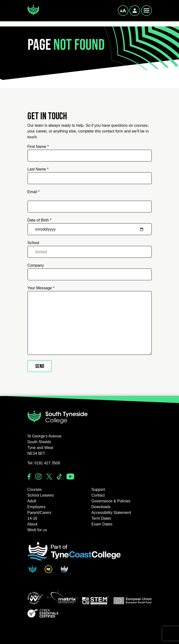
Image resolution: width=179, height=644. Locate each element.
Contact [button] (98, 495)
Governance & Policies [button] (111, 501)
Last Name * (38, 169)
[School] (90, 252)
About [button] (33, 524)
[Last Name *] (90, 178)
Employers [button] (37, 507)
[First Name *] (90, 156)
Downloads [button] (101, 507)
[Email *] (90, 207)
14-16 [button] (32, 518)
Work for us (37, 530)
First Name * (38, 147)
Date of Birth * (40, 220)
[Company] (90, 274)
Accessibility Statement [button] (111, 513)
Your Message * (41, 288)
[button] (35, 598)
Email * (34, 192)
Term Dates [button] (101, 518)
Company (36, 265)
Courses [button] (35, 489)
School (33, 243)
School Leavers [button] (41, 495)
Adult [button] (32, 501)
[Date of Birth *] (90, 229)
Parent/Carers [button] (40, 513)
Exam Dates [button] (102, 524)
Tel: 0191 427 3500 (44, 463)
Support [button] (98, 489)
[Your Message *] (90, 323)
